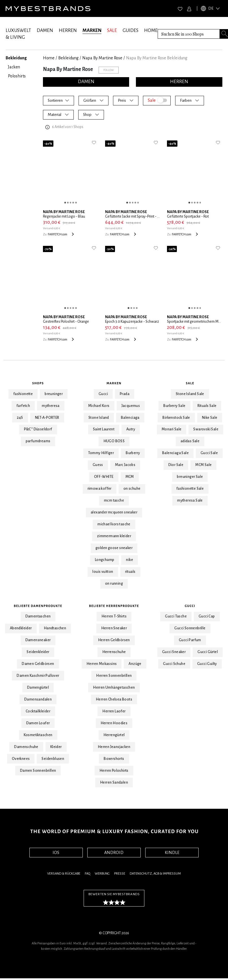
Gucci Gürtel (208, 652)
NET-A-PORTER (47, 418)
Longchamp (105, 560)
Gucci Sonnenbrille (190, 628)
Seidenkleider (38, 652)
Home (49, 58)
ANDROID (114, 853)
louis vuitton (103, 572)
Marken (114, 383)
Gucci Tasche (176, 616)
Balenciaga (130, 418)
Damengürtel (38, 688)
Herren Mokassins (102, 664)
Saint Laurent (104, 429)
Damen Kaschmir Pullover (38, 676)
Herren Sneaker (114, 628)
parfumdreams (38, 441)
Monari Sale (171, 429)
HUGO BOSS (114, 441)
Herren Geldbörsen (114, 640)
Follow (109, 70)
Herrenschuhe (114, 652)
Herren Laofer (114, 711)
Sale (190, 383)
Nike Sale (210, 418)
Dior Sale (176, 465)
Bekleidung (68, 58)
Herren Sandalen (114, 782)
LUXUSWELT (18, 31)
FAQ (87, 874)
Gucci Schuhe (174, 664)
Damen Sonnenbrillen (38, 771)
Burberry (133, 453)
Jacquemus (131, 406)
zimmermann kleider (114, 536)
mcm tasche (114, 500)
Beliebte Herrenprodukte (114, 606)
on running (114, 584)
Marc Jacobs (125, 465)
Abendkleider (21, 628)
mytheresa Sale (190, 500)
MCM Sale (203, 465)
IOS (56, 853)
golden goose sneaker (114, 548)
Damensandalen (38, 699)
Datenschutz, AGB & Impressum (155, 874)
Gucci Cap (207, 616)
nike (130, 560)
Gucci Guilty (207, 664)
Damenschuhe (26, 747)
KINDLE (172, 853)
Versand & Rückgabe (64, 874)
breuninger (54, 394)
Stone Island (99, 418)
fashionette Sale (190, 489)
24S (20, 418)
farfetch (23, 406)
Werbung (102, 874)
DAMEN (45, 31)
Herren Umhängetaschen (114, 688)
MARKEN (92, 31)
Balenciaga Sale (175, 453)
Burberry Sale (174, 406)
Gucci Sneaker (174, 652)
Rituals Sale (207, 406)
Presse (120, 874)
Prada (125, 394)
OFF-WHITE (104, 477)
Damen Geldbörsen (38, 664)
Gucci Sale (209, 453)
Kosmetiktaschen (38, 735)
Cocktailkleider (38, 711)
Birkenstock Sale (176, 418)
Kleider (56, 747)
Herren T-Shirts (114, 616)
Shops (38, 383)
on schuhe (132, 489)
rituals (130, 572)
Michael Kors (99, 406)
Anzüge (135, 664)
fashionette (23, 394)
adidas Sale (190, 441)
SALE (112, 31)
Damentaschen (38, 616)
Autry (131, 429)
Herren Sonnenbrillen (114, 676)
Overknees (21, 759)
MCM (130, 477)
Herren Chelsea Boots (114, 699)
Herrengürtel (114, 735)
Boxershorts (114, 759)
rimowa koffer (100, 489)
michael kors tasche (114, 524)
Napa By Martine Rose (102, 58)
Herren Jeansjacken (114, 747)
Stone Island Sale (190, 394)
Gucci (103, 394)
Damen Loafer (38, 723)
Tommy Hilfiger (101, 453)
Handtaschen (55, 628)
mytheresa (51, 406)
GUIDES (131, 31)
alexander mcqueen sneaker (114, 512)
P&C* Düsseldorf (38, 429)
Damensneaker (38, 640)
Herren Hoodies (114, 723)
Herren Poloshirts (114, 771)
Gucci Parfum (190, 640)
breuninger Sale (190, 477)
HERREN (68, 31)
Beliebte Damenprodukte (38, 606)
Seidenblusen (53, 759)
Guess (98, 465)
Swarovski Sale (206, 429)
